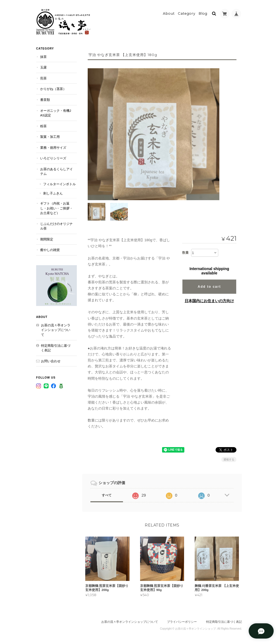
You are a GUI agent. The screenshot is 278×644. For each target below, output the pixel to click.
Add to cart (209, 286)
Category (187, 13)
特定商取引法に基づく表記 (56, 347)
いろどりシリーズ (53, 157)
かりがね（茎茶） (53, 88)
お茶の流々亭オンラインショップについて (56, 329)
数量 (185, 252)
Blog (203, 13)
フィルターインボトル (59, 183)
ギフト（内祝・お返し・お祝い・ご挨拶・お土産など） (56, 207)
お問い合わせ (51, 360)
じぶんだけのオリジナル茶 (56, 225)
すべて (107, 495)
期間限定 (47, 238)
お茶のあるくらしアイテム (56, 171)
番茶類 (45, 99)
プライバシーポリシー (182, 622)
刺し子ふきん (53, 192)
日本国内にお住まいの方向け (209, 300)
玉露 (43, 66)
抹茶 (43, 56)
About (169, 13)
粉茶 (43, 125)
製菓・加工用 (50, 136)
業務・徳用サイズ (53, 147)
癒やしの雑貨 (50, 249)
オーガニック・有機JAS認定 (56, 112)
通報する (229, 459)
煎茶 (43, 77)
